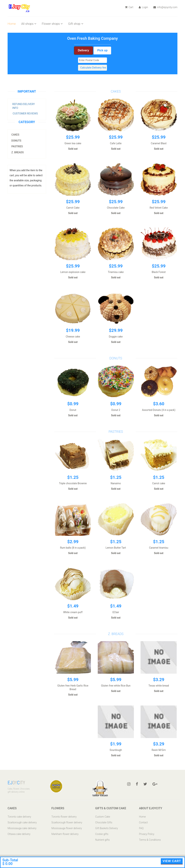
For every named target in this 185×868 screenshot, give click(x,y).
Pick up (102, 50)
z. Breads (18, 152)
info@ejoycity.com (165, 7)
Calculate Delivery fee (93, 68)
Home (12, 24)
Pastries (17, 146)
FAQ (141, 828)
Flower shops (52, 24)
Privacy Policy (147, 834)
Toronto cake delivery (19, 817)
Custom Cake (103, 817)
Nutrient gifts (102, 840)
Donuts (16, 141)
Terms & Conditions (150, 840)
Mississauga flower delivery (67, 828)
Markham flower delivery (65, 834)
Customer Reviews (25, 114)
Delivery (83, 50)
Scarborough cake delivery (22, 822)
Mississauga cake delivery (22, 828)
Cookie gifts (102, 834)
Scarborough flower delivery (67, 822)
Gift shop (76, 24)
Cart (129, 7)
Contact (143, 822)
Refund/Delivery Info (24, 106)
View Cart (172, 861)
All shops (29, 24)
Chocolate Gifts (104, 822)
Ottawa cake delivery (19, 834)
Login (143, 7)
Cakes (15, 135)
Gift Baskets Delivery (107, 828)
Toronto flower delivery (64, 817)
